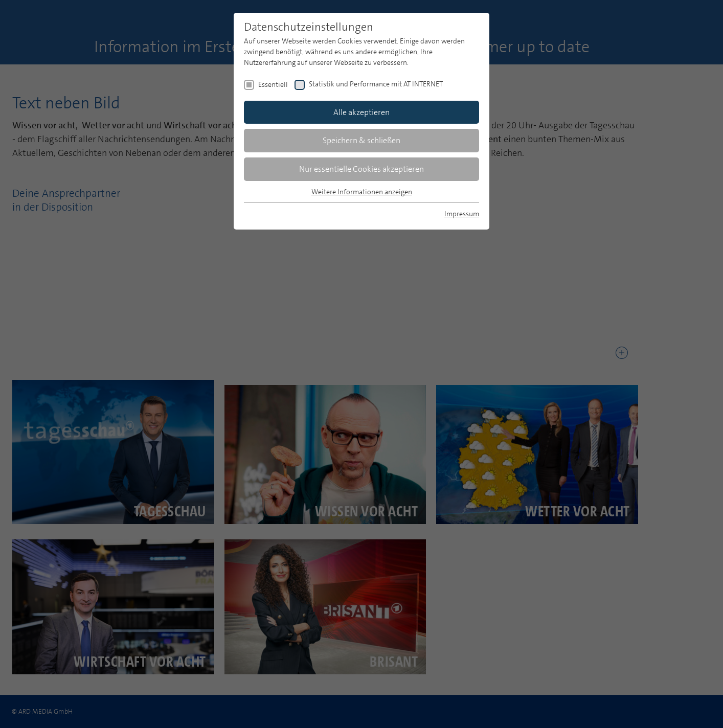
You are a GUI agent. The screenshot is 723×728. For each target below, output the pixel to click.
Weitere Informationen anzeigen (362, 192)
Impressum (462, 214)
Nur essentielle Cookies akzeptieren (361, 169)
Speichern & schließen (361, 140)
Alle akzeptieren (361, 112)
